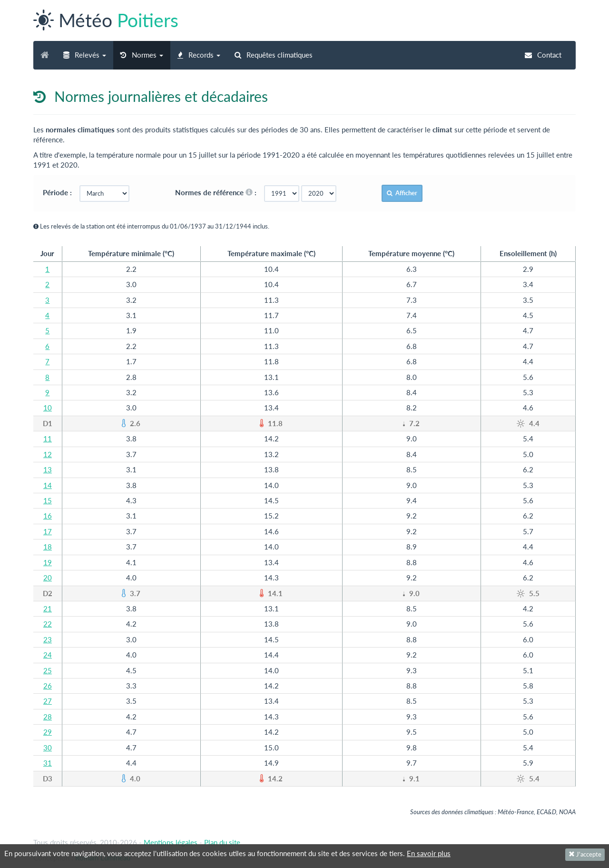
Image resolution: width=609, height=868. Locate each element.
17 (48, 531)
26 (48, 686)
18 (48, 547)
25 (48, 670)
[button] (85, 55)
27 (48, 701)
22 (48, 624)
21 (48, 609)
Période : (60, 192)
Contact (543, 55)
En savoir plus (429, 853)
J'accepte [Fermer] (585, 854)
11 (48, 439)
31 (48, 763)
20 (48, 578)
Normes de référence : (219, 192)
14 (48, 485)
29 (48, 732)
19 (48, 562)
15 (48, 500)
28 (48, 717)
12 (48, 454)
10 (48, 408)
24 (48, 655)
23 (48, 639)
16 (48, 516)
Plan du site (222, 842)
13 (48, 469)
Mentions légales (171, 842)
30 (48, 748)
